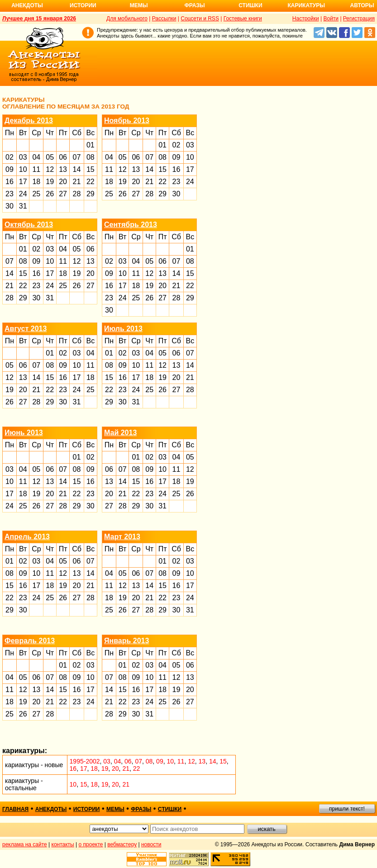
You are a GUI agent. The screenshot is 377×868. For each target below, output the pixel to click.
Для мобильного (127, 19)
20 (63, 182)
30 (10, 206)
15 (91, 169)
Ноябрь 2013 (127, 121)
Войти (331, 19)
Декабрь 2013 (29, 121)
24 (23, 194)
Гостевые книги (243, 19)
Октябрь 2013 (29, 225)
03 (23, 157)
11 (36, 169)
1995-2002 (85, 761)
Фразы (194, 5)
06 (63, 157)
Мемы (139, 5)
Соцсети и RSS (200, 19)
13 (63, 169)
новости (151, 844)
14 (77, 169)
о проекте (91, 844)
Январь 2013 (126, 641)
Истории (83, 5)
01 (91, 145)
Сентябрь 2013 (131, 225)
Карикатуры (306, 5)
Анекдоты (27, 5)
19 (50, 182)
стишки (170, 809)
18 (36, 182)
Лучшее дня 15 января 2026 (39, 19)
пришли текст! (347, 809)
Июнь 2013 (24, 433)
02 (10, 157)
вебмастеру (122, 844)
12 (50, 169)
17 (23, 182)
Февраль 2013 (30, 641)
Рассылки (164, 19)
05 (50, 157)
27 (63, 194)
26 (50, 194)
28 (77, 194)
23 (10, 194)
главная (15, 809)
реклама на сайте (25, 844)
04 (36, 157)
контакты (63, 844)
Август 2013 (26, 329)
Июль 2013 (123, 329)
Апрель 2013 (27, 537)
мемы (115, 809)
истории (87, 809)
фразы (141, 809)
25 (36, 194)
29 (91, 194)
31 (23, 206)
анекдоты (51, 809)
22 (91, 182)
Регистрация (359, 19)
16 (10, 182)
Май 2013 (120, 433)
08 (91, 157)
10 (23, 169)
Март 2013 (122, 537)
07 (77, 157)
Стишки (250, 5)
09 (10, 169)
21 (77, 182)
